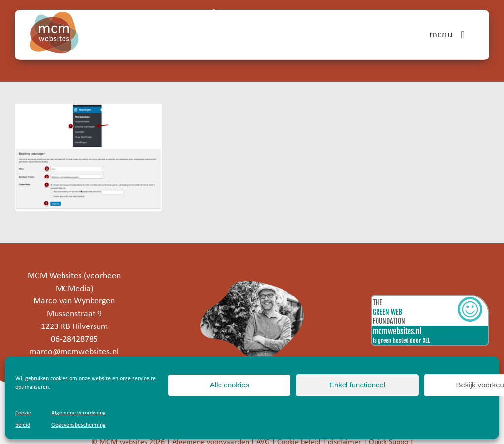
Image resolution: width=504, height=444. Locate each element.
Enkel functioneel (357, 385)
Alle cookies (229, 385)
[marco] (252, 285)
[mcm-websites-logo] (54, 16)
